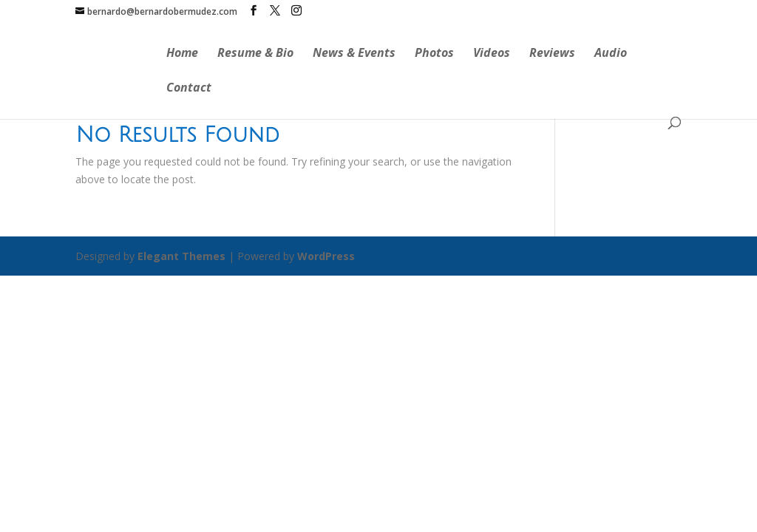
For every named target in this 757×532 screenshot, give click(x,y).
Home (182, 54)
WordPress (326, 256)
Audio (611, 54)
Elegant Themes (181, 256)
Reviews (552, 54)
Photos (434, 54)
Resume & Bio (255, 54)
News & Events (354, 54)
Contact (189, 89)
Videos (492, 54)
